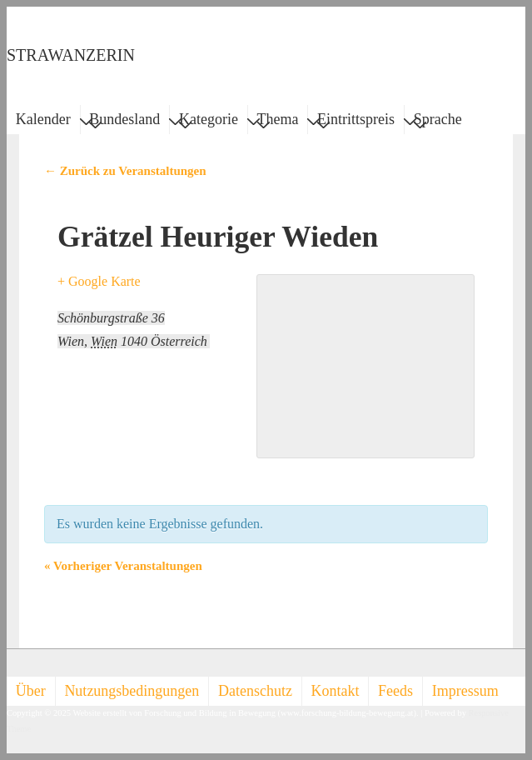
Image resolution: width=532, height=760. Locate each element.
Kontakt (336, 691)
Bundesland (124, 122)
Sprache (438, 122)
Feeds (395, 691)
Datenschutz (255, 691)
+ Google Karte (99, 281)
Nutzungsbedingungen (132, 691)
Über (31, 691)
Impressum (465, 691)
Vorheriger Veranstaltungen (123, 566)
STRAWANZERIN (71, 55)
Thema (278, 122)
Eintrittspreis (356, 122)
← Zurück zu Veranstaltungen (125, 171)
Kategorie (209, 122)
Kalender (43, 119)
